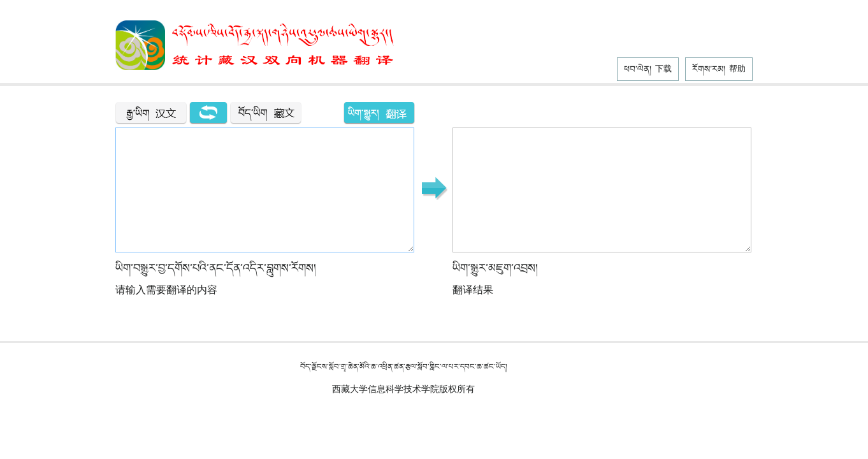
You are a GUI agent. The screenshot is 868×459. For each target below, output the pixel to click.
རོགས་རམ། (719, 69)
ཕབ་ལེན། (648, 69)
